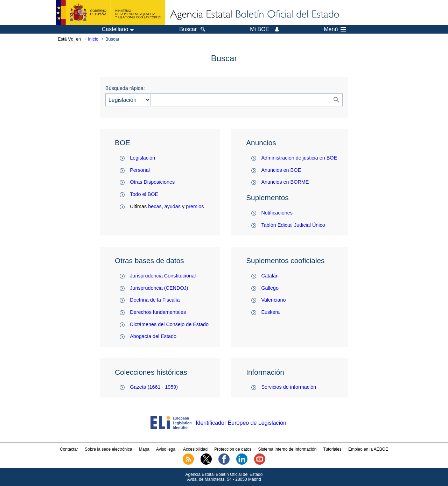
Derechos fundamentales (158, 312)
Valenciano (273, 300)
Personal (140, 170)
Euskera (270, 312)
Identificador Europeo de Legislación (241, 423)
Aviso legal (166, 449)
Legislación (142, 158)
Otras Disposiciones (152, 182)
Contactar (69, 449)
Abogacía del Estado (153, 336)
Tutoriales (332, 449)
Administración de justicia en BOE (299, 158)
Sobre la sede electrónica (108, 449)
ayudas (173, 206)
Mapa (144, 449)
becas (155, 206)
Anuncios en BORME (285, 182)
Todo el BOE (144, 194)
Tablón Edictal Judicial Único (293, 225)
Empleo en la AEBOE (368, 449)
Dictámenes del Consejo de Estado (169, 324)
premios (195, 206)
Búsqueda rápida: (125, 88)
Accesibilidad (195, 449)
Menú (335, 29)
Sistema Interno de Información (288, 449)
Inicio (93, 39)
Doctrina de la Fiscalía (155, 300)
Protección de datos (233, 449)
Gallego (270, 288)
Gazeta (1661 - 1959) (154, 387)
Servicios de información (289, 387)
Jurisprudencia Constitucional (163, 276)
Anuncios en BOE (281, 170)
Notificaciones (277, 213)
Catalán (270, 276)
